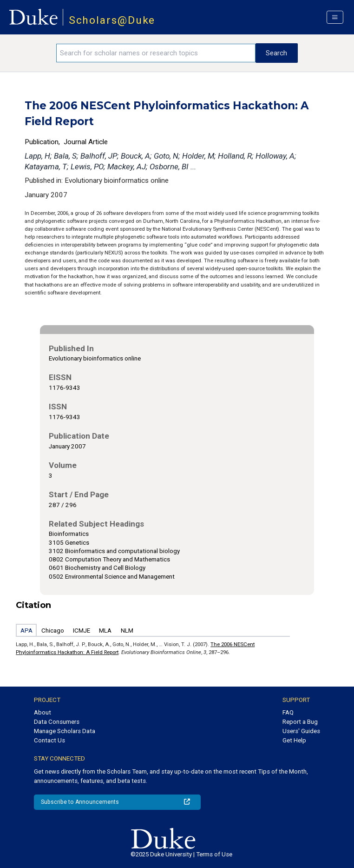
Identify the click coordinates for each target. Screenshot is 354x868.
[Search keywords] (156, 53)
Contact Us (49, 740)
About (43, 712)
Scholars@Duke (112, 20)
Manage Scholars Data (65, 731)
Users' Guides (301, 731)
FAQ (288, 712)
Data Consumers (57, 722)
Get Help (294, 740)
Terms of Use (214, 854)
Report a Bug (300, 722)
